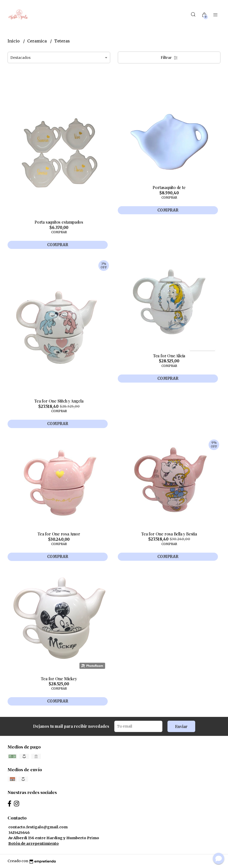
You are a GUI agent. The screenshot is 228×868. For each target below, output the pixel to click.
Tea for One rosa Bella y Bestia (169, 534)
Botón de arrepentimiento (34, 843)
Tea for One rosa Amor (59, 534)
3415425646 (19, 833)
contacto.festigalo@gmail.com (38, 827)
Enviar (181, 726)
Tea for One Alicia (169, 356)
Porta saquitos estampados (59, 222)
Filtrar (169, 57)
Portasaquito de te (169, 187)
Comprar (58, 245)
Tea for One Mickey (59, 679)
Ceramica (37, 41)
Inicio (14, 41)
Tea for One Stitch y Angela (59, 401)
